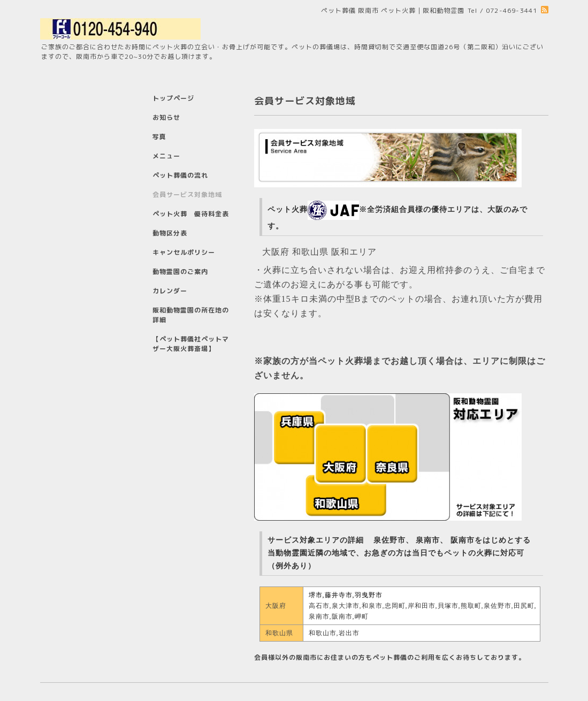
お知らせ (166, 117)
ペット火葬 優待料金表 (191, 214)
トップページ (173, 98)
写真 (159, 137)
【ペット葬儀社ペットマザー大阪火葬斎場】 (191, 344)
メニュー (166, 156)
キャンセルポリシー (184, 252)
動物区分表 (170, 233)
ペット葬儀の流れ (180, 175)
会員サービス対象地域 (187, 195)
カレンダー (170, 291)
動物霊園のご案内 (180, 272)
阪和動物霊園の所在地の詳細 (191, 315)
